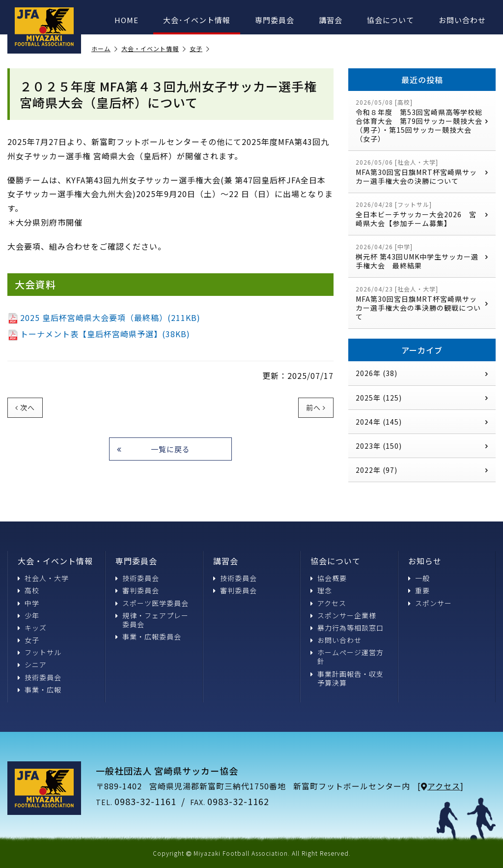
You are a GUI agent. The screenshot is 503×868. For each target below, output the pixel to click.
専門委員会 (275, 20)
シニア (32, 665)
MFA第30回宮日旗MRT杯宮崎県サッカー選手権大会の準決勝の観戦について (422, 303)
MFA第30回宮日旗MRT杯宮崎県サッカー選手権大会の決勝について (422, 172)
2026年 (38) (422, 373)
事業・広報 (40, 690)
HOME (126, 20)
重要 (419, 590)
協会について (391, 20)
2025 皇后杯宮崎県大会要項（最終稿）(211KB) (104, 318)
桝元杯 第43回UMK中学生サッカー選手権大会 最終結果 (422, 256)
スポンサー (430, 603)
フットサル (40, 652)
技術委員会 (40, 677)
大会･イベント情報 (197, 20)
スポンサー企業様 (343, 615)
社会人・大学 (43, 578)
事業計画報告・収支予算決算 (347, 678)
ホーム (105, 49)
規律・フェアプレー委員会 (152, 620)
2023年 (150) (422, 446)
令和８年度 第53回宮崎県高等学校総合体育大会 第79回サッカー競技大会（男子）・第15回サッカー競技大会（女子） (422, 121)
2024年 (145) (422, 422)
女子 (200, 49)
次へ (25, 407)
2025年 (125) (422, 398)
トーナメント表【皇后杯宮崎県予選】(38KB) (99, 334)
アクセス (328, 603)
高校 (28, 590)
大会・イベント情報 (154, 49)
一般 (419, 578)
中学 (28, 603)
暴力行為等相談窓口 (347, 628)
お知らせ (425, 561)
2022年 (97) (422, 470)
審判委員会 (137, 590)
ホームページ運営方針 (347, 657)
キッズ (32, 628)
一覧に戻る (154, 449)
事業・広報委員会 (148, 637)
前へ (316, 407)
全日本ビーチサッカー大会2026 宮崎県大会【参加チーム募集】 (422, 214)
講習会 (331, 20)
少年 (28, 615)
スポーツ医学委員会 (152, 603)
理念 (321, 590)
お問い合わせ (462, 20)
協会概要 (329, 578)
